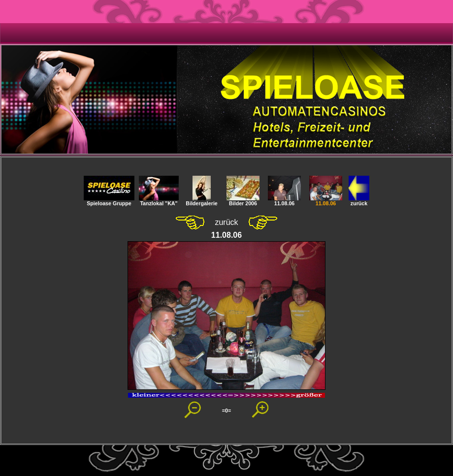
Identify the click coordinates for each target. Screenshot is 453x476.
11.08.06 (284, 201)
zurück (359, 201)
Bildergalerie (202, 201)
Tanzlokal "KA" (159, 201)
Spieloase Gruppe (109, 201)
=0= (226, 411)
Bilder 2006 (243, 201)
